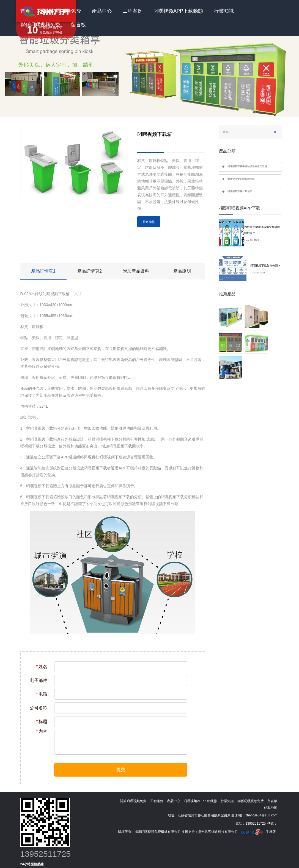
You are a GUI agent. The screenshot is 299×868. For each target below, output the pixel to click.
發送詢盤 (149, 222)
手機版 (271, 832)
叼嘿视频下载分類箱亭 (240, 191)
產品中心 (102, 11)
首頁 (25, 11)
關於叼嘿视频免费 (61, 11)
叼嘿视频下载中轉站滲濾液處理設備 (247, 166)
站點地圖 (271, 808)
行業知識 (224, 11)
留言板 (78, 25)
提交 (121, 770)
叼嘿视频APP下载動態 (178, 11)
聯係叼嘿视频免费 (40, 25)
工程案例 (133, 11)
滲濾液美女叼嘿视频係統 (241, 179)
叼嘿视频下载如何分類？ (265, 266)
